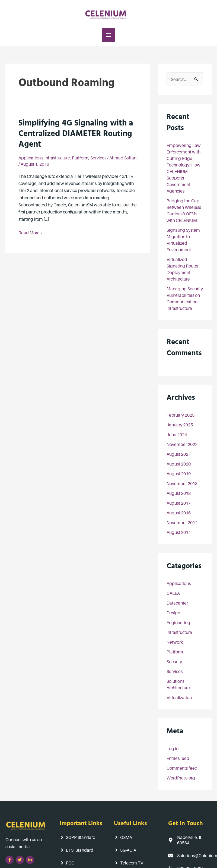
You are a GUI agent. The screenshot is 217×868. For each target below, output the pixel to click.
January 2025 (180, 425)
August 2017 (179, 503)
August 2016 (179, 513)
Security (174, 662)
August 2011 (179, 532)
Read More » (31, 232)
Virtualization (179, 697)
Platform (80, 158)
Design (173, 613)
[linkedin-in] (31, 860)
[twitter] (20, 860)
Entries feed (178, 758)
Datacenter (177, 603)
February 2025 (181, 415)
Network (175, 642)
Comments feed (182, 768)
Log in (173, 749)
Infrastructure (57, 158)
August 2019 (179, 474)
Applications (31, 158)
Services (98, 158)
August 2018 (179, 493)
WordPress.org (181, 778)
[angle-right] (77, 837)
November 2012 (182, 523)
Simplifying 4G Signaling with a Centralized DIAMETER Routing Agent (76, 135)
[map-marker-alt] (190, 840)
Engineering (178, 622)
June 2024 (177, 435)
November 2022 (182, 444)
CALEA (173, 593)
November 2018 (182, 483)
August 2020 (179, 464)
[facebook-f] (10, 860)
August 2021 (179, 454)
